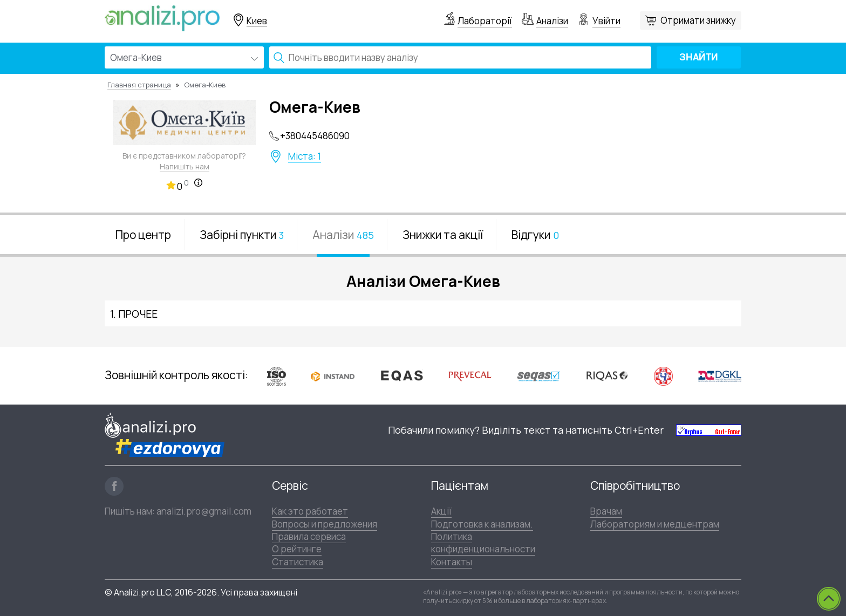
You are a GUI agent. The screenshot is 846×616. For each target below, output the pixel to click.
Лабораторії (485, 21)
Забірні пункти (242, 235)
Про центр (143, 235)
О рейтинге (297, 549)
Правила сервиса (309, 536)
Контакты (452, 562)
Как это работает (310, 511)
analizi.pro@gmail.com (204, 511)
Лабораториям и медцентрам (655, 524)
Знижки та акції (443, 235)
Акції (441, 511)
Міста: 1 (305, 156)
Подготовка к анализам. (482, 524)
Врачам (606, 511)
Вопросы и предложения (325, 524)
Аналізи (552, 21)
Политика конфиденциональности (483, 543)
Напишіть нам (185, 166)
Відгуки (535, 235)
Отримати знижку (698, 20)
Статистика (298, 562)
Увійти (606, 21)
